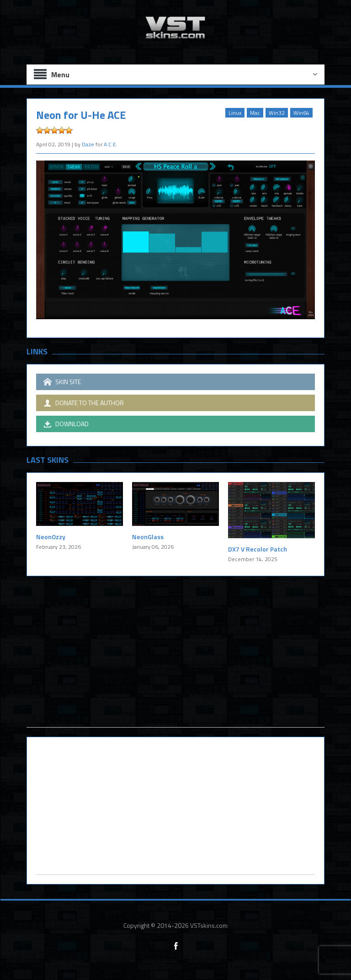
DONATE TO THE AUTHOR (84, 403)
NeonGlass (148, 537)
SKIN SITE (62, 382)
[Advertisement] (175, 663)
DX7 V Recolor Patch (258, 549)
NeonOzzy (51, 537)
